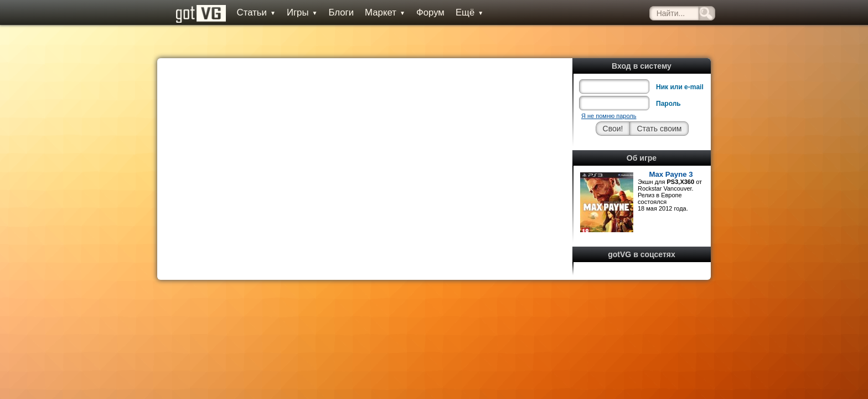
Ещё (456, 12)
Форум (417, 12)
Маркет (372, 12)
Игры (289, 12)
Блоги (328, 12)
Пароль (668, 79)
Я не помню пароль (609, 91)
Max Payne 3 (671, 149)
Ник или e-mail (680, 62)
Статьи (243, 12)
